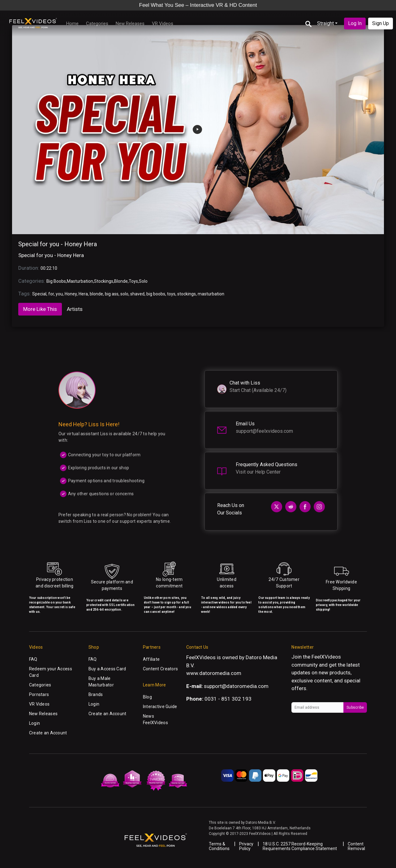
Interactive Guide (160, 707)
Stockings (104, 281)
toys (171, 294)
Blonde (121, 281)
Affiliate (151, 659)
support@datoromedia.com (236, 686)
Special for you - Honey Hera (58, 244)
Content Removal (356, 846)
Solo (143, 281)
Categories (97, 24)
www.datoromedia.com (214, 673)
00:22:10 (49, 268)
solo (124, 294)
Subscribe (355, 707)
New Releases (130, 24)
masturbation (211, 294)
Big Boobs (56, 281)
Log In (355, 23)
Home (72, 24)
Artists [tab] (75, 309)
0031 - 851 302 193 (228, 699)
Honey (71, 294)
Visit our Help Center (258, 472)
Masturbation (80, 281)
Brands (96, 694)
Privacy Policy (246, 846)
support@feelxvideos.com (264, 431)
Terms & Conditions (219, 846)
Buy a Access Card (107, 669)
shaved (137, 294)
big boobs (156, 294)
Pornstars (39, 694)
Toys (133, 281)
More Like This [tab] (40, 309)
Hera (83, 294)
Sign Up (381, 23)
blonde (96, 294)
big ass (112, 294)
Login (34, 723)
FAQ (33, 659)
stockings (187, 294)
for (51, 294)
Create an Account (48, 733)
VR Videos (163, 24)
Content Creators (160, 669)
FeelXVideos (326, 657)
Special (39, 294)
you (59, 294)
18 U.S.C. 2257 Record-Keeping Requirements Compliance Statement (300, 846)
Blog (147, 697)
